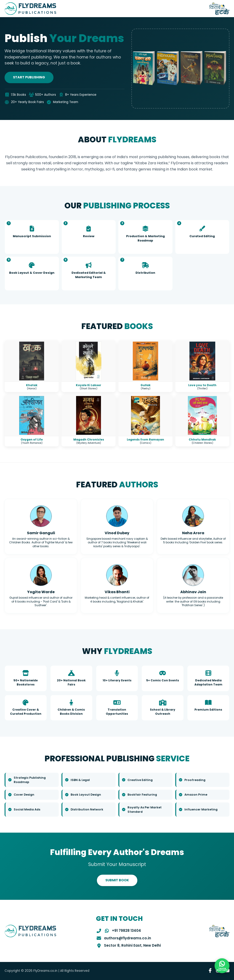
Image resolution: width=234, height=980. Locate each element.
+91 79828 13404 (126, 931)
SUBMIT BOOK (117, 880)
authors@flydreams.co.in (128, 938)
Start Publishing (29, 77)
